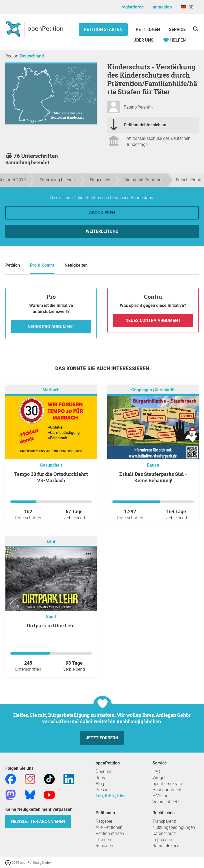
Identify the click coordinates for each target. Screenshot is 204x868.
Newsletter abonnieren (38, 822)
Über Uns (143, 40)
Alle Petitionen (109, 827)
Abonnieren (102, 213)
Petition (13, 265)
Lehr (51, 541)
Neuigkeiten (76, 265)
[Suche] (196, 29)
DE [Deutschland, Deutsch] (187, 7)
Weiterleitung (102, 231)
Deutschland (32, 56)
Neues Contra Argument (153, 321)
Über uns (104, 771)
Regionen (104, 846)
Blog (100, 784)
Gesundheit (51, 465)
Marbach (51, 390)
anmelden (162, 7)
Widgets (160, 778)
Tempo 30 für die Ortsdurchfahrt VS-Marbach (51, 477)
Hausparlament (167, 790)
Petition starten (103, 30)
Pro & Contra (42, 265)
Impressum (163, 840)
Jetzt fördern (102, 738)
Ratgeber (104, 821)
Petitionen (148, 30)
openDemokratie (168, 784)
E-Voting (160, 796)
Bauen (153, 465)
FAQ (156, 771)
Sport (51, 617)
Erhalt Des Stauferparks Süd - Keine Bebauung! (153, 477)
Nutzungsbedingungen (174, 827)
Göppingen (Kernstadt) (153, 390)
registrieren (133, 7)
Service (177, 30)
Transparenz (164, 821)
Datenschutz (164, 833)
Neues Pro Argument (51, 327)
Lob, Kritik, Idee (111, 796)
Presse (102, 790)
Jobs (100, 778)
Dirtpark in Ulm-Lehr (51, 625)
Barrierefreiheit (166, 846)
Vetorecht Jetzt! (167, 802)
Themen (103, 840)
